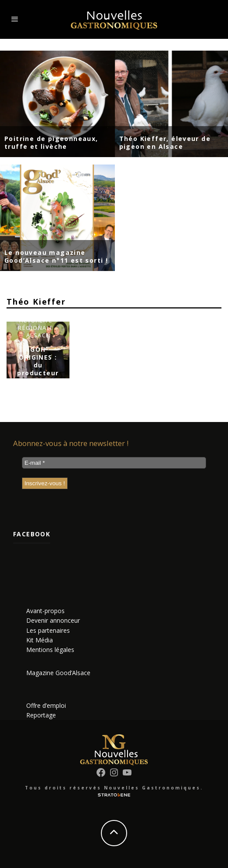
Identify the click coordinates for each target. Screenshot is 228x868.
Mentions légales (50, 650)
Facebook (32, 534)
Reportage (41, 715)
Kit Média (40, 640)
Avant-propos (45, 611)
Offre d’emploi (46, 705)
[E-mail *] (114, 463)
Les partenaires (48, 630)
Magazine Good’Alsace (58, 673)
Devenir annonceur (53, 620)
